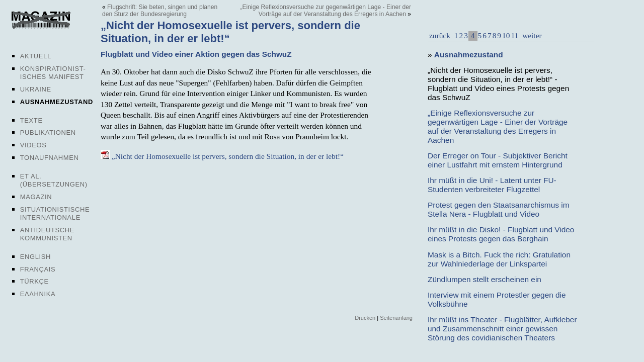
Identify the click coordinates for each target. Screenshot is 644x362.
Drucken (365, 318)
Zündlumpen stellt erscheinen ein (485, 279)
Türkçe (34, 281)
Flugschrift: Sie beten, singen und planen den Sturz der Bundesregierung (160, 11)
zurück (440, 35)
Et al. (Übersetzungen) (54, 180)
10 (506, 35)
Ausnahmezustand (57, 102)
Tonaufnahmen (50, 158)
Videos (33, 145)
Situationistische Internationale (55, 213)
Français (38, 269)
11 (514, 35)
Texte (31, 120)
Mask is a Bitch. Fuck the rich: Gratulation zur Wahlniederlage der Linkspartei (499, 259)
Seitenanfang (396, 318)
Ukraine (36, 89)
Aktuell (36, 56)
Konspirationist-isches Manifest (53, 73)
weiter (531, 35)
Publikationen (48, 132)
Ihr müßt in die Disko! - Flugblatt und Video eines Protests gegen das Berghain (501, 234)
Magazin (36, 197)
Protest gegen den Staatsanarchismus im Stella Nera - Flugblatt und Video (498, 209)
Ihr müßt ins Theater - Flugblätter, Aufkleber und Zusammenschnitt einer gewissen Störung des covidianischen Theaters (502, 329)
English (35, 257)
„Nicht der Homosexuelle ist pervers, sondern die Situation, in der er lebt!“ (222, 156)
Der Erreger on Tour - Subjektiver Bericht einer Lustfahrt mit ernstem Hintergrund (498, 160)
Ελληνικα (38, 294)
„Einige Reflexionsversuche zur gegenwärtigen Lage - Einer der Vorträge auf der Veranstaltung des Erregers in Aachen (326, 11)
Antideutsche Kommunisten (47, 234)
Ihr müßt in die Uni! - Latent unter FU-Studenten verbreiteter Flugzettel (492, 185)
